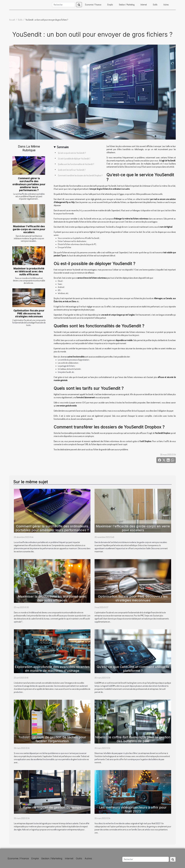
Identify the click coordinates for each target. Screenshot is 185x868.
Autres (166, 5)
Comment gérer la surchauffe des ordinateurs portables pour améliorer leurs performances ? (29, 184)
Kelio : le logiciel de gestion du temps (52, 807)
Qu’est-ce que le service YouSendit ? (72, 153)
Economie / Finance (93, 5)
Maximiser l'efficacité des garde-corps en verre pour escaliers (29, 229)
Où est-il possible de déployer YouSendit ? (74, 159)
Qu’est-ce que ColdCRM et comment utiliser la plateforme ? (133, 669)
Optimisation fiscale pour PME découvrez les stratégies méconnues (29, 313)
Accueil (12, 20)
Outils (155, 5)
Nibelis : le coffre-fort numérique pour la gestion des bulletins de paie (133, 739)
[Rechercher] (64, 5)
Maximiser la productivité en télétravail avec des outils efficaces (29, 271)
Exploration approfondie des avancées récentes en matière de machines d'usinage (52, 669)
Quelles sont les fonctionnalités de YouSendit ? (76, 164)
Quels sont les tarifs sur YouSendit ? (72, 170)
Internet (144, 5)
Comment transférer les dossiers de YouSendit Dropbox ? (80, 175)
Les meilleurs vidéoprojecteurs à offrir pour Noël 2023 (133, 809)
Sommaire (63, 147)
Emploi (110, 5)
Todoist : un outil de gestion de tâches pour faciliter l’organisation (52, 739)
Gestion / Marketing (127, 5)
